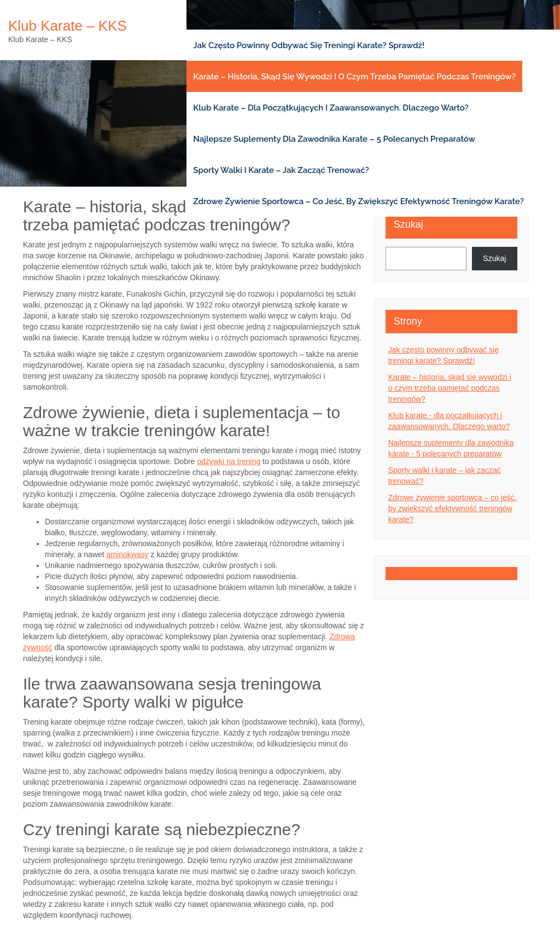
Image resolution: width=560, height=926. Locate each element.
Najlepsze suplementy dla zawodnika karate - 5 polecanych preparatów (451, 448)
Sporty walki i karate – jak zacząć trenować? (281, 170)
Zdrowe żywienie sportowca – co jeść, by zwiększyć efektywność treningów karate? (358, 201)
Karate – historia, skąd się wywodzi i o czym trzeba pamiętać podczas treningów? (354, 77)
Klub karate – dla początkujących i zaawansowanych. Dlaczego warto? (331, 108)
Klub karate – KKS (68, 26)
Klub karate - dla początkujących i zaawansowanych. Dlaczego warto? (449, 421)
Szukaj (409, 224)
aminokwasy (128, 554)
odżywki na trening (229, 461)
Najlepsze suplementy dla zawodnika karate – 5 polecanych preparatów (334, 139)
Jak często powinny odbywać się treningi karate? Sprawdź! (309, 45)
